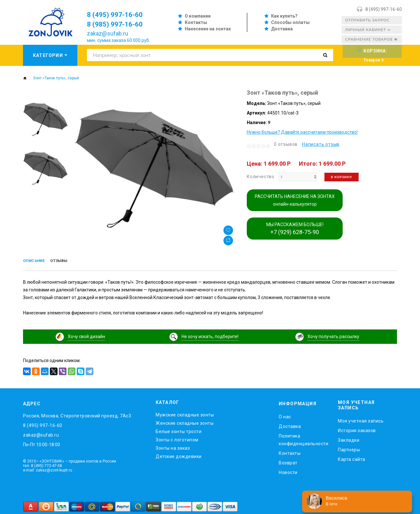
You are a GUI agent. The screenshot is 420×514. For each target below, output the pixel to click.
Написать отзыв (321, 144)
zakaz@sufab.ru (108, 33)
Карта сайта (352, 458)
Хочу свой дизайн (86, 335)
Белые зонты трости (179, 430)
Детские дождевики (179, 455)
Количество (261, 177)
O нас (285, 415)
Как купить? (284, 16)
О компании (198, 16)
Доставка (282, 29)
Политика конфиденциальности (303, 439)
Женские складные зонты (185, 422)
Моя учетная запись (361, 419)
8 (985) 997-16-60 (119, 24)
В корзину (342, 177)
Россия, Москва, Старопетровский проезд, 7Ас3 (77, 415)
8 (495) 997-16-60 (384, 9)
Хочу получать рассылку (333, 335)
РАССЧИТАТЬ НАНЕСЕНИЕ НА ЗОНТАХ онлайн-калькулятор (295, 200)
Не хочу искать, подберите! (210, 335)
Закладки (349, 439)
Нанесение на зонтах (208, 29)
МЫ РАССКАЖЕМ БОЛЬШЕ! (295, 229)
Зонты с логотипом (177, 439)
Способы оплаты (290, 22)
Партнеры (349, 448)
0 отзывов (286, 144)
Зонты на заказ (173, 447)
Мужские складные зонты (185, 414)
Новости (288, 471)
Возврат (288, 462)
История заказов (357, 429)
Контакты (196, 22)
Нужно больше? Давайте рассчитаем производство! (302, 132)
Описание (37, 261)
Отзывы (68, 261)
